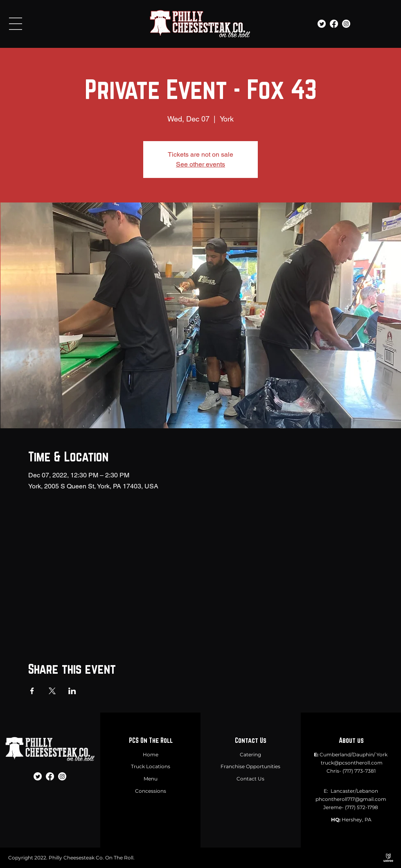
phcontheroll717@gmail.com (351, 799)
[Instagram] (346, 24)
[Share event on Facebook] (32, 691)
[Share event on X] (52, 691)
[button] (16, 24)
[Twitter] (322, 24)
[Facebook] (334, 24)
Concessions (151, 791)
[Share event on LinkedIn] (72, 691)
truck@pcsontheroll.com (352, 763)
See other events (200, 164)
